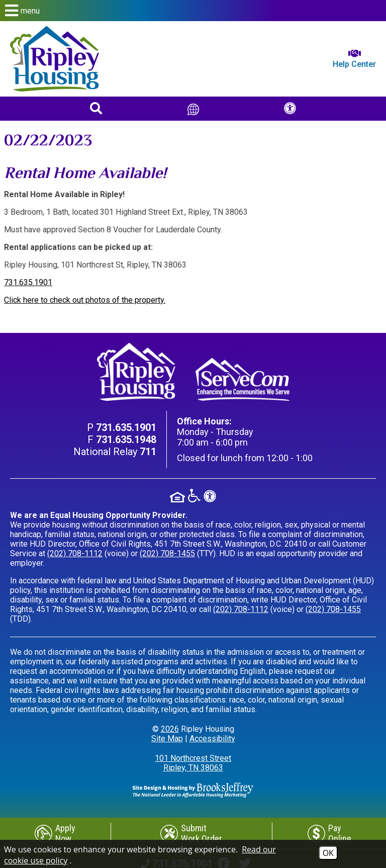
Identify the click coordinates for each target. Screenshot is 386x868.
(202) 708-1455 (167, 553)
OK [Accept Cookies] (328, 853)
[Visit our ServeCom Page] (243, 379)
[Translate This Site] (193, 109)
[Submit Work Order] (192, 833)
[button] (193, 11)
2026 (170, 729)
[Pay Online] (329, 833)
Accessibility (212, 739)
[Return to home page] (55, 59)
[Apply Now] (55, 833)
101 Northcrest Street (193, 763)
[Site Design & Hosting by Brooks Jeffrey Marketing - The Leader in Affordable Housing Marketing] (193, 789)
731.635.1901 (28, 282)
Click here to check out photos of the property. (85, 300)
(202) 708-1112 (75, 553)
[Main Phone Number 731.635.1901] (126, 427)
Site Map (167, 739)
